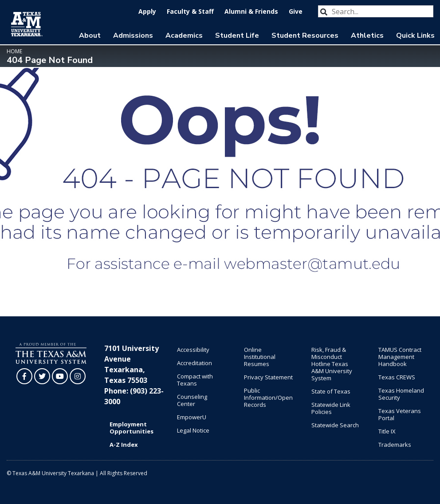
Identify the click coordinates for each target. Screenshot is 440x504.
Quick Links (415, 35)
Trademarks (395, 445)
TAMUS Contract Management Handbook (400, 357)
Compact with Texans (195, 380)
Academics (184, 35)
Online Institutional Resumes (260, 357)
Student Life (237, 35)
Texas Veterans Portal (400, 414)
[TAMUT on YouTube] (60, 376)
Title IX (387, 431)
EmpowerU (192, 417)
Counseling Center (192, 400)
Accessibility (193, 350)
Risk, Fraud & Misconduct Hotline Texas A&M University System (332, 364)
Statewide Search (335, 425)
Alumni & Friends (251, 11)
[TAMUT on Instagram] (78, 376)
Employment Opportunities (132, 428)
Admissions (133, 35)
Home (14, 51)
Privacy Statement (268, 377)
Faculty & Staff (190, 11)
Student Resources (305, 35)
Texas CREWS (397, 377)
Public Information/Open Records (268, 398)
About (90, 35)
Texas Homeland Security (401, 394)
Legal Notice (193, 430)
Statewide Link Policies (331, 408)
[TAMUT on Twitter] (42, 376)
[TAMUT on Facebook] (24, 376)
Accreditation (194, 363)
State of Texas (331, 391)
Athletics (367, 35)
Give (296, 11)
